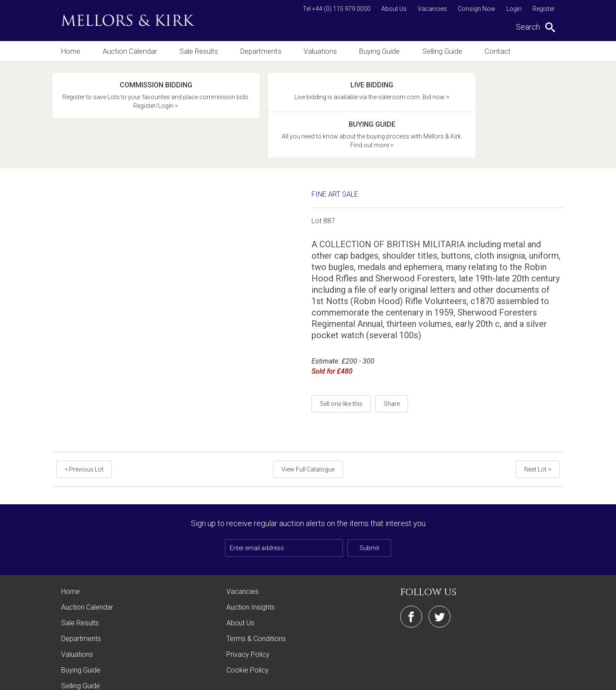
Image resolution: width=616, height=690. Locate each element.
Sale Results (199, 51)
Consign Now (477, 9)
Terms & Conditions (256, 599)
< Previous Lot (84, 430)
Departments (261, 51)
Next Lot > (538, 430)
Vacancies (432, 9)
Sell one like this (341, 364)
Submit (369, 509)
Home (71, 51)
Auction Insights (251, 568)
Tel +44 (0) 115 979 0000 (337, 9)
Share (392, 364)
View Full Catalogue (308, 430)
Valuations (321, 51)
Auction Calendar (130, 51)
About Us (394, 9)
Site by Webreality (541, 679)
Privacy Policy (248, 615)
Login (514, 9)
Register (544, 9)
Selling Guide (444, 51)
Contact (500, 51)
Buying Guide (381, 51)
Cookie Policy (247, 631)
